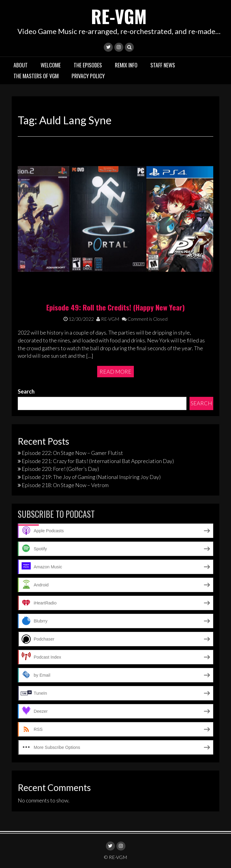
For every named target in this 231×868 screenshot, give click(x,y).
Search (26, 391)
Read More (115, 371)
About (21, 65)
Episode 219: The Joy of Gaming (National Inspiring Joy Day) (91, 477)
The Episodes (88, 65)
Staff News (163, 65)
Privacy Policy (88, 76)
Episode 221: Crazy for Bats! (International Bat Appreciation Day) (98, 461)
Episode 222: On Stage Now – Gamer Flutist (72, 453)
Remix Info (126, 65)
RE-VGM (119, 16)
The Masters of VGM (36, 76)
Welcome (51, 65)
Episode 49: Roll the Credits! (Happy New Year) (115, 307)
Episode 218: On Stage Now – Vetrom (65, 485)
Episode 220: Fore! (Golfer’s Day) (60, 469)
